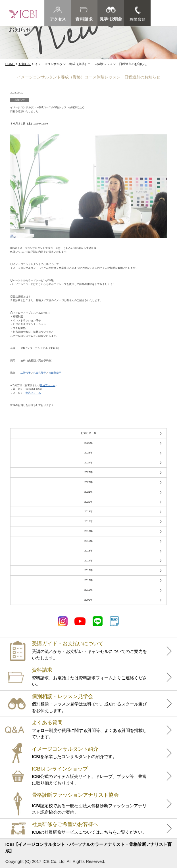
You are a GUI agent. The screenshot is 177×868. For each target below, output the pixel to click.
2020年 (88, 502)
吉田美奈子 (55, 373)
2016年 (88, 541)
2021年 (88, 492)
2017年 (88, 531)
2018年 (88, 521)
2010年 (88, 590)
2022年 (88, 482)
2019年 (88, 511)
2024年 (88, 463)
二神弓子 (26, 373)
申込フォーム (48, 385)
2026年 (88, 443)
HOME (10, 64)
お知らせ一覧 (89, 433)
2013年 (88, 570)
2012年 (88, 580)
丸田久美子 (40, 373)
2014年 (88, 561)
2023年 (88, 472)
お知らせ (25, 64)
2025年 (88, 453)
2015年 (88, 551)
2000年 (88, 600)
